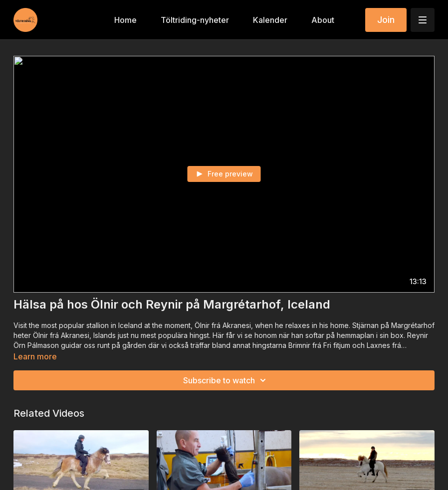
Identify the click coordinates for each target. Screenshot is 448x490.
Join (386, 20)
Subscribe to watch (226, 380)
